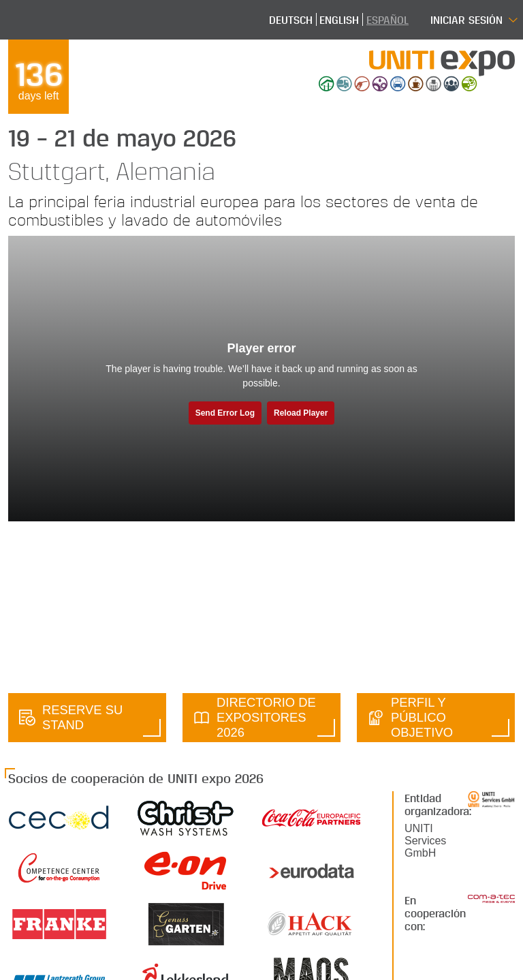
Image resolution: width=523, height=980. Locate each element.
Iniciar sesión (466, 19)
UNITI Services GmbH (425, 841)
